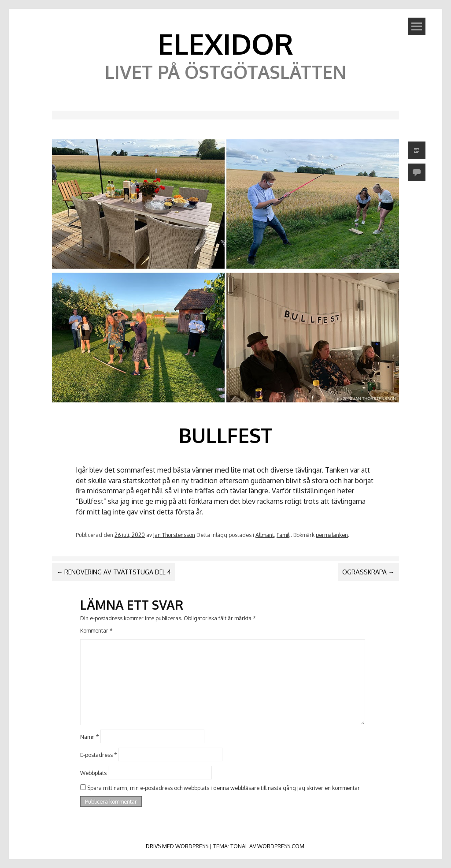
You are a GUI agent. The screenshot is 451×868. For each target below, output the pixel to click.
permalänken (332, 535)
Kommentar (96, 630)
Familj (284, 535)
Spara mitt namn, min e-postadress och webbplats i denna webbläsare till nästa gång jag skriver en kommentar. (224, 788)
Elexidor (225, 43)
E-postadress (99, 755)
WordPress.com (281, 846)
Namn (90, 737)
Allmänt (265, 535)
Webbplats (93, 772)
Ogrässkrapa (368, 572)
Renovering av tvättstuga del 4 (114, 572)
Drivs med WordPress (177, 846)
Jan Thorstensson (174, 535)
